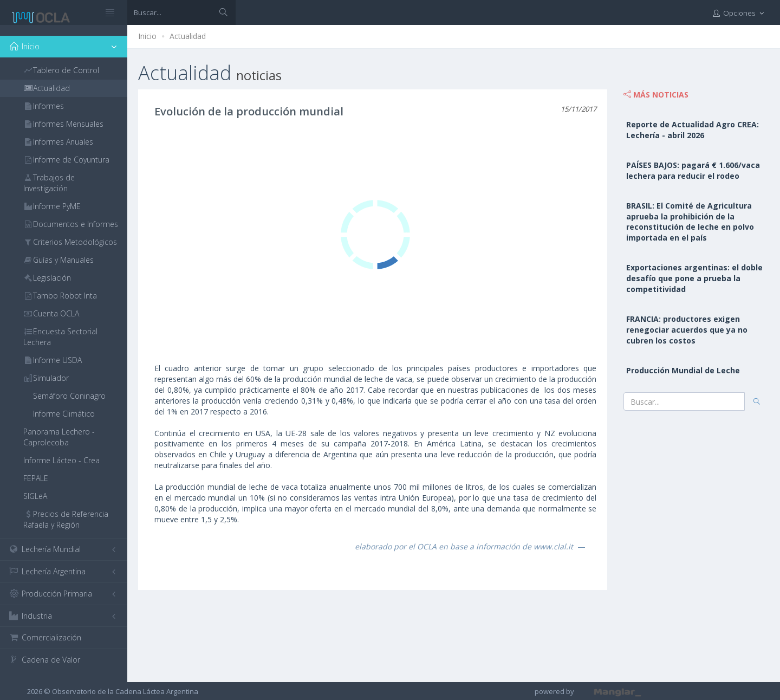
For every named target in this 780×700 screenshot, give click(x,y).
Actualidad (188, 36)
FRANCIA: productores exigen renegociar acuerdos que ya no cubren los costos (687, 330)
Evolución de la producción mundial (249, 111)
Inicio (147, 36)
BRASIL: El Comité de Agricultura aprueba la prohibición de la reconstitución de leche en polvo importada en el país (690, 222)
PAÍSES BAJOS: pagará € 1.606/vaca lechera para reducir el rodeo (693, 170)
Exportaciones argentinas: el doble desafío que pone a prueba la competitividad (694, 278)
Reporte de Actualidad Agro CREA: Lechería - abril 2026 (693, 130)
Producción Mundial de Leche (683, 370)
